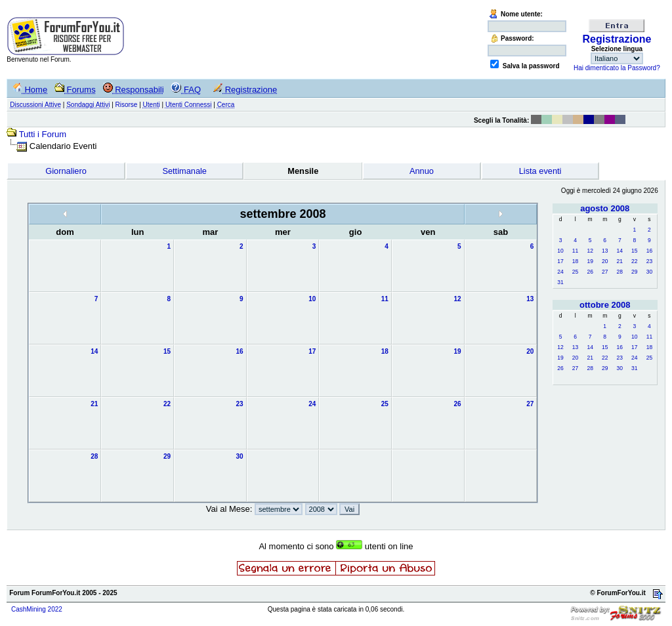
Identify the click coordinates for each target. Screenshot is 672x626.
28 (620, 272)
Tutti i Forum (43, 134)
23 (649, 261)
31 (560, 282)
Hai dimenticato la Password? (617, 68)
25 (575, 272)
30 (649, 272)
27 (605, 272)
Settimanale (184, 171)
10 (560, 251)
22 (634, 261)
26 (590, 272)
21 (620, 261)
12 (590, 251)
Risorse (127, 105)
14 (620, 251)
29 (634, 272)
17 (560, 261)
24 (560, 272)
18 (575, 261)
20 (605, 261)
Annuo (422, 171)
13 (605, 251)
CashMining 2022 (37, 609)
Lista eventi (540, 171)
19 (590, 261)
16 (649, 251)
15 (634, 251)
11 (575, 251)
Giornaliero (66, 171)
